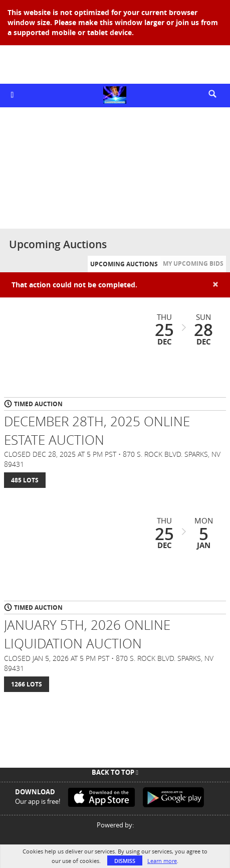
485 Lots (25, 480)
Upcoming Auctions (124, 264)
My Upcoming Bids (193, 264)
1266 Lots (27, 684)
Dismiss (125, 861)
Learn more (162, 861)
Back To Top (115, 772)
